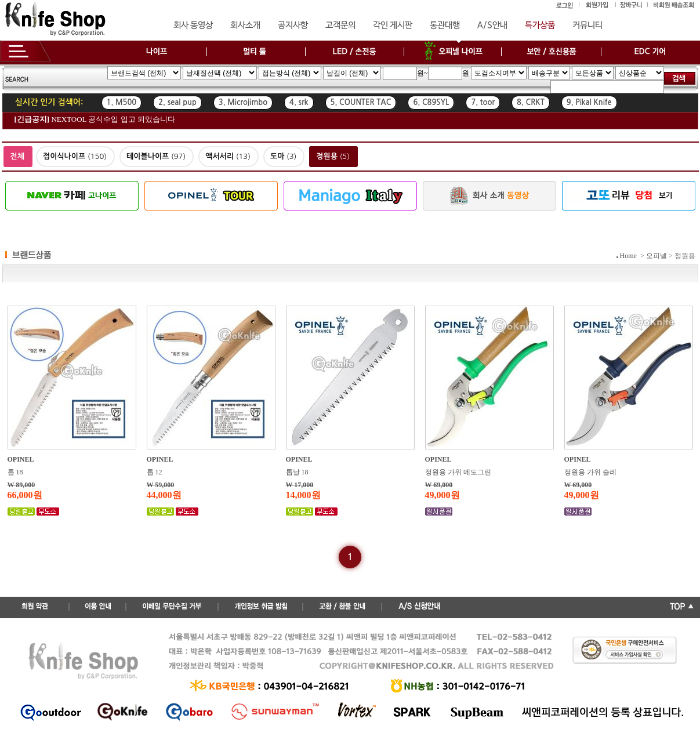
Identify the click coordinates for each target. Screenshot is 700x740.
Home (628, 256)
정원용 (685, 256)
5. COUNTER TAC (361, 102)
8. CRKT (531, 102)
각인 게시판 (393, 26)
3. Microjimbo (243, 102)
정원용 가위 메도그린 (458, 472)
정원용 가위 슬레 (590, 472)
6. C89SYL (431, 102)
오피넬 (657, 256)
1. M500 (122, 102)
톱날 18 (297, 472)
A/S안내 (492, 26)
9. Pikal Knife (589, 102)
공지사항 (293, 26)
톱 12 (155, 472)
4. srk (299, 102)
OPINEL (21, 459)
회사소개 (245, 26)
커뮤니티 (587, 26)
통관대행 (445, 26)
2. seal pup (177, 102)
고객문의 (340, 26)
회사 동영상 (193, 26)
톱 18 (15, 472)
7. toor (483, 102)
